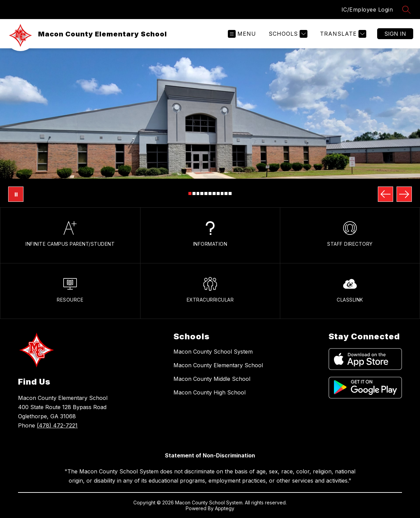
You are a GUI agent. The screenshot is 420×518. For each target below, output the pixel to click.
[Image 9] (222, 193)
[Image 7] (214, 193)
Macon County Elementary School (218, 365)
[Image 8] (218, 193)
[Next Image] (404, 194)
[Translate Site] (342, 34)
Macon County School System (213, 352)
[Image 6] (210, 193)
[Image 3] (198, 193)
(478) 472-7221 (57, 425)
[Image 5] (206, 193)
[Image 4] (202, 193)
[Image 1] (190, 193)
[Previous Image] (385, 194)
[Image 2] (194, 193)
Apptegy (225, 508)
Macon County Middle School (212, 379)
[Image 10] (226, 193)
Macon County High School (209, 392)
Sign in (395, 34)
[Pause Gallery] (16, 194)
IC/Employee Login (367, 10)
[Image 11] (230, 193)
